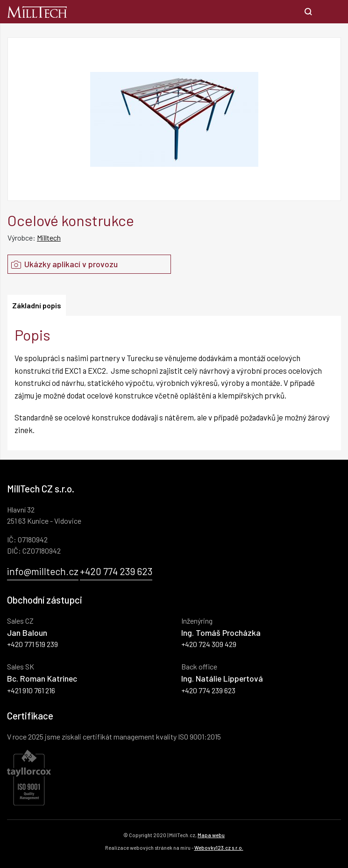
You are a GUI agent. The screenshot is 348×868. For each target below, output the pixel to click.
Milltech (49, 238)
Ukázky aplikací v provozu (63, 264)
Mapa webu (211, 835)
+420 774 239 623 (116, 571)
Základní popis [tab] (37, 305)
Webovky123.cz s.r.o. (219, 848)
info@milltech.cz (43, 571)
